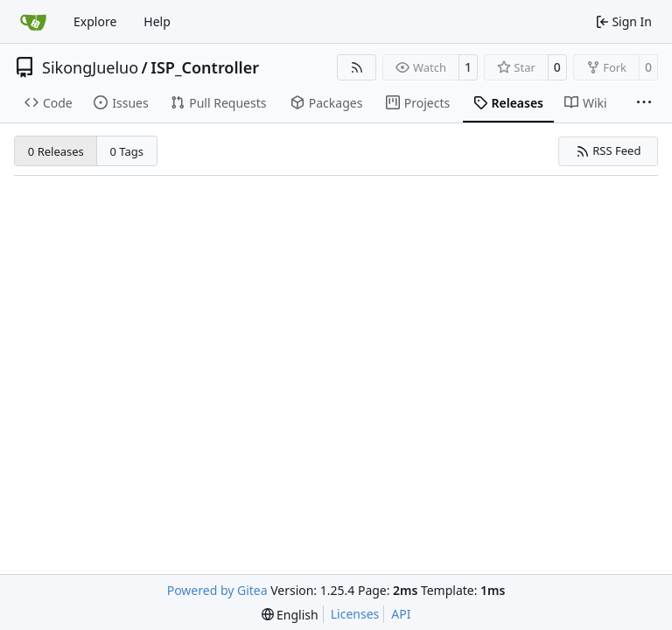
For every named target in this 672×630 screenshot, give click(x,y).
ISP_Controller (205, 67)
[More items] (644, 103)
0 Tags (127, 151)
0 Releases (56, 151)
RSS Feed (609, 150)
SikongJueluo (90, 67)
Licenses (355, 614)
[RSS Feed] (357, 67)
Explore (95, 21)
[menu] (290, 615)
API (401, 614)
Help (157, 21)
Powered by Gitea (217, 590)
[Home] (33, 22)
